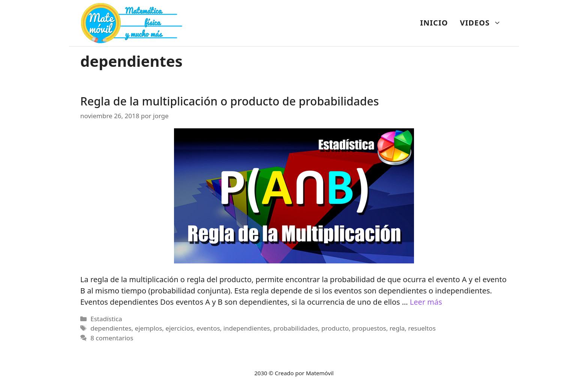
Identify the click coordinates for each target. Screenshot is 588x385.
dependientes (111, 328)
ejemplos (149, 328)
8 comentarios (112, 338)
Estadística (106, 319)
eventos (208, 328)
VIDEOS (484, 23)
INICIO (434, 23)
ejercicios (179, 328)
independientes (247, 328)
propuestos (369, 328)
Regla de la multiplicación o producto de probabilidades (229, 101)
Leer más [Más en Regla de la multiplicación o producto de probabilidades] (426, 302)
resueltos (422, 328)
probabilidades (296, 328)
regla (397, 328)
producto (335, 328)
